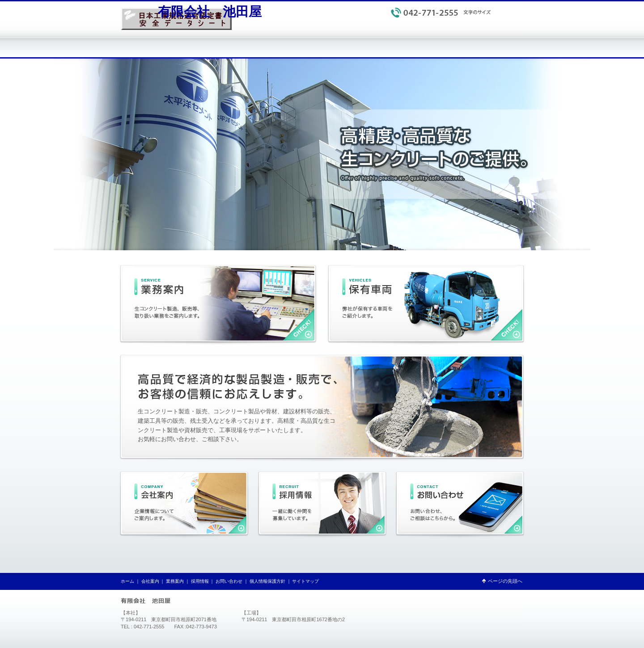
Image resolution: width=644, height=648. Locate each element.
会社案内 (150, 581)
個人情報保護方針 (471, 27)
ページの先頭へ (505, 581)
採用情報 (200, 581)
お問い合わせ (229, 581)
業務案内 (175, 581)
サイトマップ (510, 27)
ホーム (127, 581)
